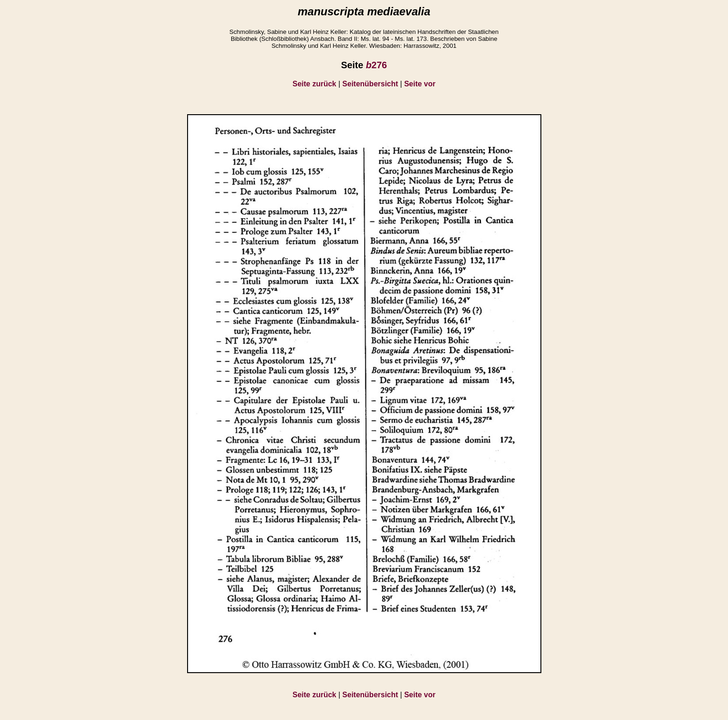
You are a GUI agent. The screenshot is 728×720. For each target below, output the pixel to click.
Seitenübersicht (370, 84)
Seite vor (420, 84)
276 (377, 65)
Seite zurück (314, 84)
